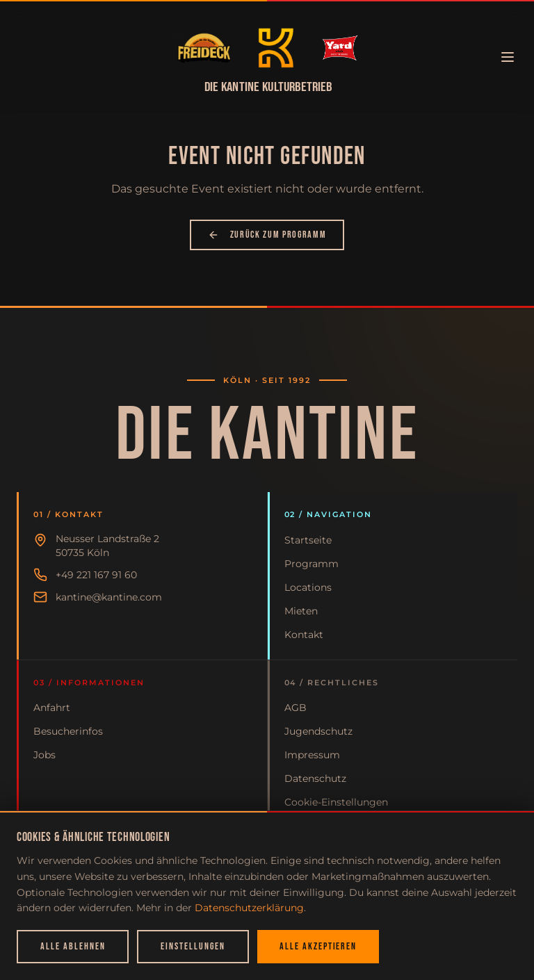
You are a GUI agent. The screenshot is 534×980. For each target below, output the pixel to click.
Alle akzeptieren (318, 946)
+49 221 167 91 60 (96, 575)
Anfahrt (52, 708)
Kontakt (304, 635)
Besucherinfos (68, 731)
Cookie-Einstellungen (336, 802)
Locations (308, 587)
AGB (296, 708)
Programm (311, 564)
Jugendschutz (318, 731)
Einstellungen (193, 946)
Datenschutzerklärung (249, 908)
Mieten (301, 611)
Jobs (44, 755)
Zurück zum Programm (267, 235)
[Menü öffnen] (508, 57)
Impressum (312, 755)
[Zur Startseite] (204, 48)
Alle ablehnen (73, 946)
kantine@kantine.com (109, 597)
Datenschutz (315, 778)
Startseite (308, 540)
